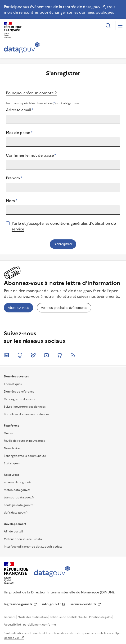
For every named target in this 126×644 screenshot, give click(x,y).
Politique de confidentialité (68, 617)
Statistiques (12, 463)
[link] (18, 308)
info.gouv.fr (51, 604)
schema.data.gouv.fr (18, 482)
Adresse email (20, 110)
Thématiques (13, 384)
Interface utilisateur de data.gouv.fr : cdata (33, 547)
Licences (10, 617)
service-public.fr (83, 604)
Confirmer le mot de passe (31, 155)
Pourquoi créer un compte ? (31, 93)
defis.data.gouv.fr (16, 513)
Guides (9, 433)
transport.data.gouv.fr (19, 497)
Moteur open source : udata (23, 539)
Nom (12, 201)
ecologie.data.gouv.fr (18, 505)
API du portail (13, 532)
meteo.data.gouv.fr (17, 490)
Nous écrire (12, 448)
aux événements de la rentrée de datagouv (62, 7)
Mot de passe (19, 133)
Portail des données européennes (26, 414)
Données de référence (19, 392)
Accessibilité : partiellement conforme (30, 625)
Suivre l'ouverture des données (25, 407)
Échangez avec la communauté (25, 456)
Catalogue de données (19, 399)
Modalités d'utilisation (33, 617)
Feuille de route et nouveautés (24, 441)
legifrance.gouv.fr (18, 604)
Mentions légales (100, 617)
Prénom (14, 178)
